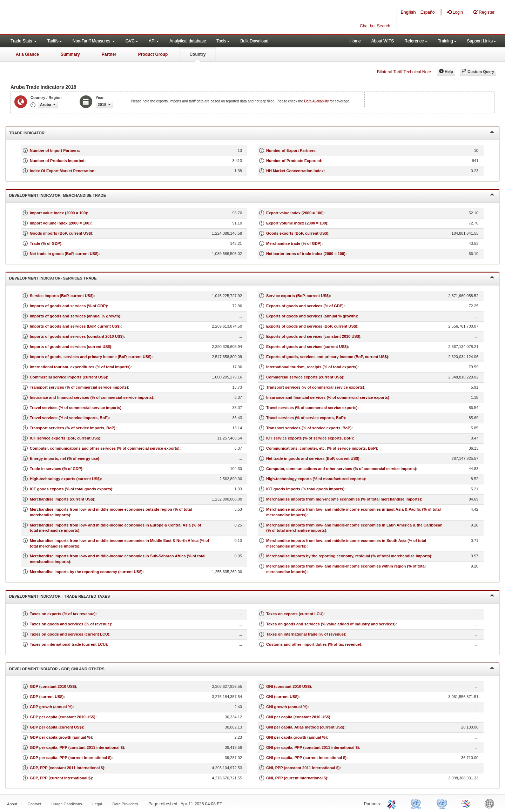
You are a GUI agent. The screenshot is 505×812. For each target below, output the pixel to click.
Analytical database (188, 41)
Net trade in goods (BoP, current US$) (64, 254)
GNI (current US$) (282, 697)
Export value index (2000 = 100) (295, 213)
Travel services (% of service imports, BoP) (69, 418)
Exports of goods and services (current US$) (307, 347)
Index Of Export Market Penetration (62, 171)
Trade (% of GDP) (46, 243)
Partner (109, 54)
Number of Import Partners (54, 150)
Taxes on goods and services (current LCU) (70, 634)
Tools (223, 41)
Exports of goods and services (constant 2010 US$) (313, 336)
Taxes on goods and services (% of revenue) (70, 624)
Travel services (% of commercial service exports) (312, 408)
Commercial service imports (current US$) (68, 377)
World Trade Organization (466, 803)
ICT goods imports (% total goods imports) (305, 489)
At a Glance (27, 54)
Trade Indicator (252, 132)
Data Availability (317, 101)
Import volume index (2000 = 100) (60, 223)
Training (447, 41)
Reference (416, 41)
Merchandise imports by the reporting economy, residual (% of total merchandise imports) (349, 556)
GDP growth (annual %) (51, 707)
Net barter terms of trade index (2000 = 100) (306, 254)
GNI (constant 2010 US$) (289, 686)
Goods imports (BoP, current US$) (61, 233)
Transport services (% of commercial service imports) (79, 387)
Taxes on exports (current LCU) (295, 614)
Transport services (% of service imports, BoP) (73, 428)
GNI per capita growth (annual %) (297, 737)
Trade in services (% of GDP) (56, 469)
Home (355, 41)
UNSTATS (442, 803)
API (154, 41)
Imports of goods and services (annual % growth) (75, 316)
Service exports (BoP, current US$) (298, 296)
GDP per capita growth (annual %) (61, 737)
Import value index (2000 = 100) (58, 213)
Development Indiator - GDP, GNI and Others (252, 668)
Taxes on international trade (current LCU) (68, 644)
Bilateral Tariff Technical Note (404, 72)
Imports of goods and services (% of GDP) (68, 306)
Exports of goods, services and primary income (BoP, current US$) (327, 357)
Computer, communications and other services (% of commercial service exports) (105, 448)
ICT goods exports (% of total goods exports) (71, 489)
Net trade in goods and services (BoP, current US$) (313, 458)
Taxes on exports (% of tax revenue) (63, 614)
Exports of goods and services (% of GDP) (305, 306)
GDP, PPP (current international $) (61, 778)
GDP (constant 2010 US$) (53, 686)
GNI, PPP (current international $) (297, 778)
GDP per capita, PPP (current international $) (71, 758)
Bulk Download (254, 41)
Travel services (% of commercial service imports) (76, 408)
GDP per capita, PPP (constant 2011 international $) (77, 747)
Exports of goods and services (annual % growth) (312, 316)
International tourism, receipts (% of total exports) (312, 367)
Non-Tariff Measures (94, 41)
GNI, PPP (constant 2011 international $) (303, 768)
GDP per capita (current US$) (56, 727)
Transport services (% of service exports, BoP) (309, 428)
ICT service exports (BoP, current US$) (65, 438)
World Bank (491, 803)
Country (197, 54)
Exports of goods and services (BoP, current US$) (312, 326)
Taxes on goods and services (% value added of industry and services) (331, 624)
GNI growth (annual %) (287, 707)
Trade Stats (24, 41)
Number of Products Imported (57, 161)
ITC (393, 803)
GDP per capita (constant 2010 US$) (63, 717)
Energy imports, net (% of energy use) (65, 458)
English (408, 12)
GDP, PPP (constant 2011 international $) (67, 768)
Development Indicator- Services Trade (252, 278)
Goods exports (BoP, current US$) (297, 233)
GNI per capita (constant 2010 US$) (298, 717)
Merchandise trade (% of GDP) (294, 243)
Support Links (482, 41)
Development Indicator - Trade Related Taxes (252, 596)
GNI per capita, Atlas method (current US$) (305, 727)
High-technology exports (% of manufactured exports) (316, 479)
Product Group (153, 54)
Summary (70, 54)
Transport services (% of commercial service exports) (315, 387)
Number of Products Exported (294, 161)
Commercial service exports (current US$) (305, 377)
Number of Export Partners (291, 150)
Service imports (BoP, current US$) (62, 296)
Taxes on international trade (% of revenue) (306, 634)
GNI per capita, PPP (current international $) (306, 758)
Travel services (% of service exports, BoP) (305, 418)
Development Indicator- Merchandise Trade (252, 195)
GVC (132, 41)
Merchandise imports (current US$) (62, 499)
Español (428, 12)
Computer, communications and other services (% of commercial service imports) (341, 469)
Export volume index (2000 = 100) (297, 223)
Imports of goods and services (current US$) (70, 347)
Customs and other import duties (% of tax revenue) (314, 644)
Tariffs (55, 41)
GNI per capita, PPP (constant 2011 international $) (312, 747)
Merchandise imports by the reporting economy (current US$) (86, 572)
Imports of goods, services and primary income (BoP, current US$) (91, 357)
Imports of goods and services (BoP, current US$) (75, 326)
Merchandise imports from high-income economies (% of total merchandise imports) (344, 499)
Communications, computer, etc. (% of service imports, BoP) (322, 448)
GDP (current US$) (47, 697)
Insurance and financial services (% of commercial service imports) (92, 397)
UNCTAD (417, 803)
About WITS (383, 41)
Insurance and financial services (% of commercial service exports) (328, 397)
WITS (70, 18)
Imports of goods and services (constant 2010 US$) (77, 336)
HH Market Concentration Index (295, 171)
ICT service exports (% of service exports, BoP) (309, 438)
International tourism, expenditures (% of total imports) (80, 367)
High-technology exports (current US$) (65, 479)
